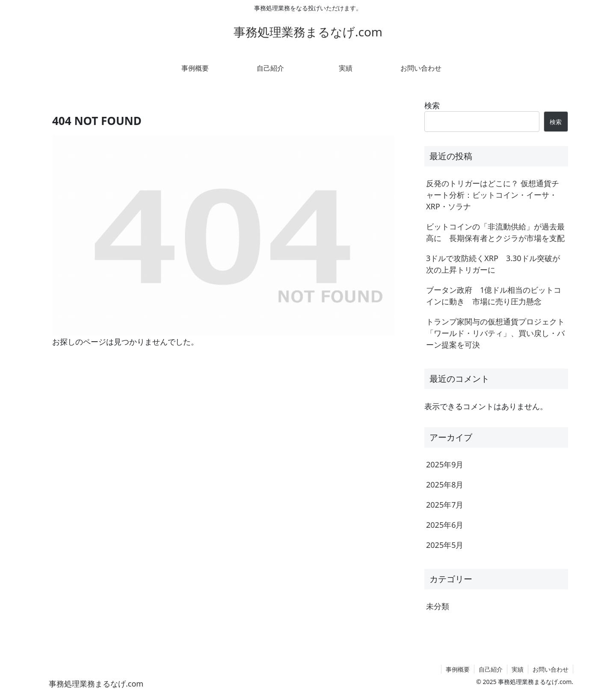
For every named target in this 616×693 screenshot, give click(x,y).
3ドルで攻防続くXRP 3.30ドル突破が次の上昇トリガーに (493, 264)
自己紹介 (491, 669)
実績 (518, 669)
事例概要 (458, 669)
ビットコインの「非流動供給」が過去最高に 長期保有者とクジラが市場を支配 (495, 232)
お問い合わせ (551, 669)
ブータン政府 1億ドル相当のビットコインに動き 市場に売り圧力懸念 (494, 296)
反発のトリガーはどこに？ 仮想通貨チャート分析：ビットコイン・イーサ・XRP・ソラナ (493, 195)
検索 (432, 105)
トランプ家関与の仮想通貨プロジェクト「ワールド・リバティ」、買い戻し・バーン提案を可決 (495, 333)
